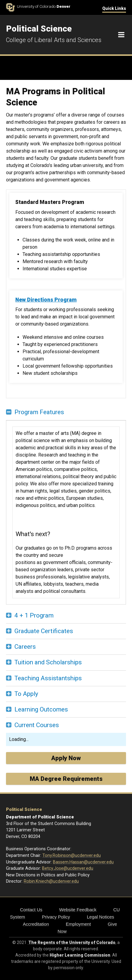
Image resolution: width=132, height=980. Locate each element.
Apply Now (66, 758)
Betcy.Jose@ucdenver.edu (68, 868)
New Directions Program (46, 300)
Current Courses (37, 725)
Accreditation (36, 924)
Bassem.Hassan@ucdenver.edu (83, 862)
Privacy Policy (56, 917)
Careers (25, 647)
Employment (78, 924)
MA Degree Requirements (66, 779)
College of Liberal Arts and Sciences (54, 40)
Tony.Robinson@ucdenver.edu (72, 856)
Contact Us (31, 910)
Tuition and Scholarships (48, 662)
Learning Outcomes (41, 709)
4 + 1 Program (34, 615)
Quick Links (114, 8)
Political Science (24, 810)
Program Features (39, 412)
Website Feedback (78, 910)
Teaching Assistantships (48, 678)
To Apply (26, 694)
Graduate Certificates (44, 631)
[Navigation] (121, 35)
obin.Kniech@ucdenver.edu (53, 881)
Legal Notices (101, 917)
